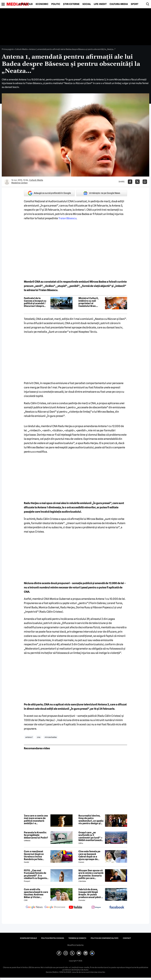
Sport (135, 4)
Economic (42, 4)
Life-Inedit (100, 4)
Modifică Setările (75, 945)
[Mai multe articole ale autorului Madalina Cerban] (7, 182)
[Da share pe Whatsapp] (145, 182)
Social (87, 4)
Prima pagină (8, 49)
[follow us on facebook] (117, 907)
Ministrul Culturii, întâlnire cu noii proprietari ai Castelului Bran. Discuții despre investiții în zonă (88, 302)
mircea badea (51, 737)
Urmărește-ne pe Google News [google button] (102, 193)
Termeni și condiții (77, 938)
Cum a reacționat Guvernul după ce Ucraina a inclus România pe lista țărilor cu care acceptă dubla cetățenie (34, 855)
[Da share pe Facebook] (130, 182)
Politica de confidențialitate (105, 938)
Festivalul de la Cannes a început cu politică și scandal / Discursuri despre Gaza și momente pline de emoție (35, 302)
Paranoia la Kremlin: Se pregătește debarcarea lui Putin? (36, 835)
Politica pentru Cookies (53, 938)
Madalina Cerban (19, 183)
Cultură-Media (119, 4)
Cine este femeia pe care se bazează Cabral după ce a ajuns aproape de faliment (89, 855)
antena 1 (29, 737)
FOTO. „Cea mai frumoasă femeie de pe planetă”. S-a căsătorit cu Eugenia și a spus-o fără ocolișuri (35, 874)
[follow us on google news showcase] (55, 907)
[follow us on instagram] (96, 907)
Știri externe (71, 4)
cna (39, 737)
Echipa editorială (28, 938)
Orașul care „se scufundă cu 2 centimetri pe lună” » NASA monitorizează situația (90, 836)
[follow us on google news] (34, 907)
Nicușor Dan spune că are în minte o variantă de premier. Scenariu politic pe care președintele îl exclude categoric (91, 874)
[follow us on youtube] (75, 907)
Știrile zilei (26, 4)
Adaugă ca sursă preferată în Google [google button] (49, 193)
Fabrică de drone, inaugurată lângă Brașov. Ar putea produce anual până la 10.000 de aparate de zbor (91, 893)
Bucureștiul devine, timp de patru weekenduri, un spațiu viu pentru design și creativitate (91, 820)
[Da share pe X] (137, 182)
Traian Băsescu (67, 218)
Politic (56, 4)
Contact (127, 938)
